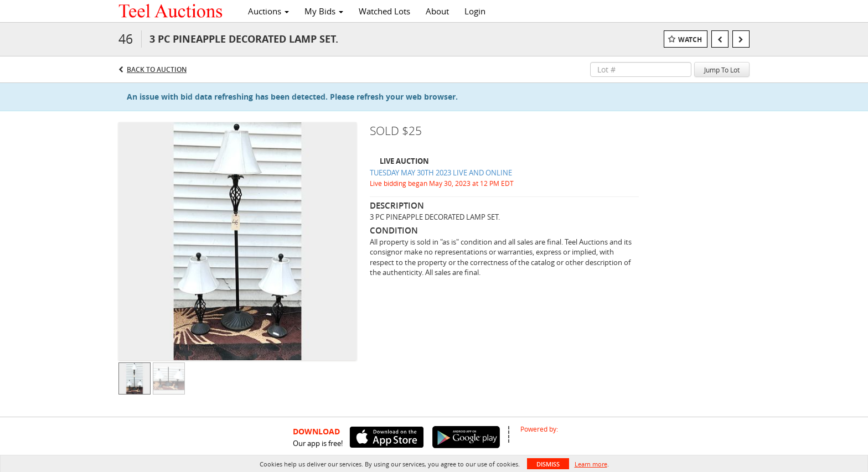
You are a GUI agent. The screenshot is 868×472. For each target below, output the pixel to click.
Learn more (591, 464)
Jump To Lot (722, 70)
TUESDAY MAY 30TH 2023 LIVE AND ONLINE (441, 173)
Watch (690, 40)
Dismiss (548, 464)
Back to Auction (157, 69)
